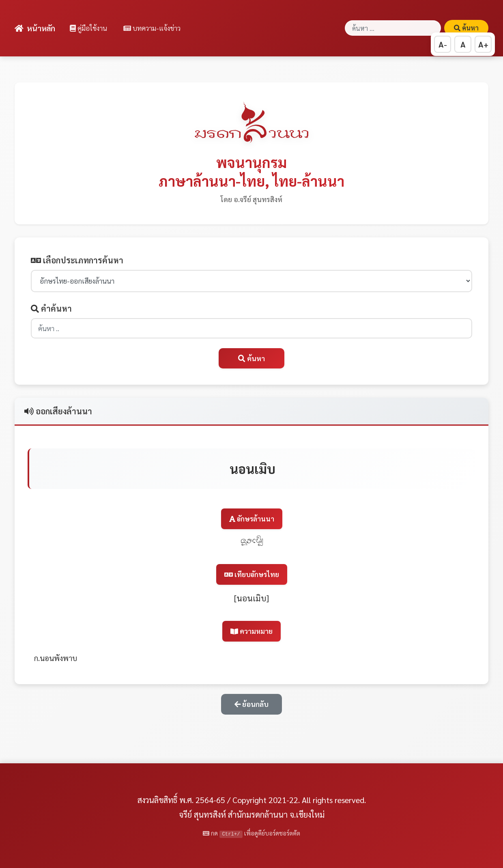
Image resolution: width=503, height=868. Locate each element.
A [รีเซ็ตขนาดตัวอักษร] (463, 44)
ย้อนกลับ (251, 704)
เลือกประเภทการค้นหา (77, 260)
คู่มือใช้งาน (88, 28)
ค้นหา (466, 28)
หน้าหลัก (35, 28)
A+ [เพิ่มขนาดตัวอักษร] (483, 44)
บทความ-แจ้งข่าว (152, 28)
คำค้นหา (51, 308)
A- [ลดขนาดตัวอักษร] (443, 44)
